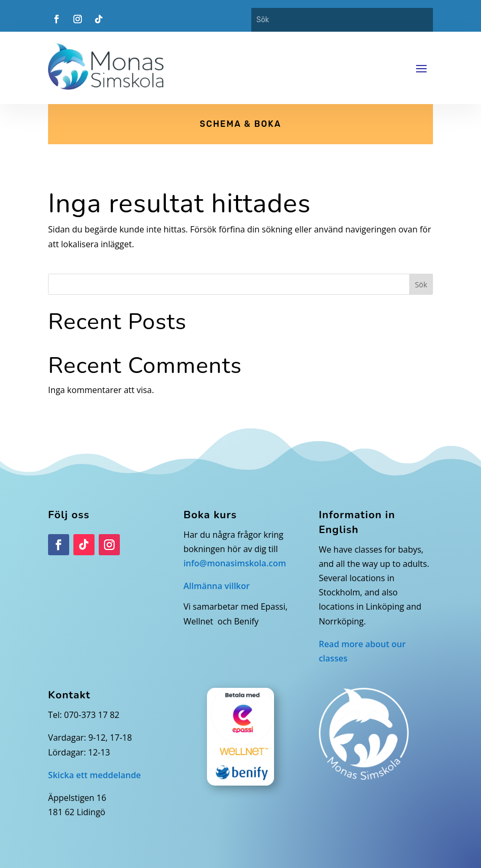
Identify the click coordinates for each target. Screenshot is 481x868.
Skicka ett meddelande (95, 775)
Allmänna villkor (216, 586)
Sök (421, 284)
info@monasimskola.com (234, 563)
